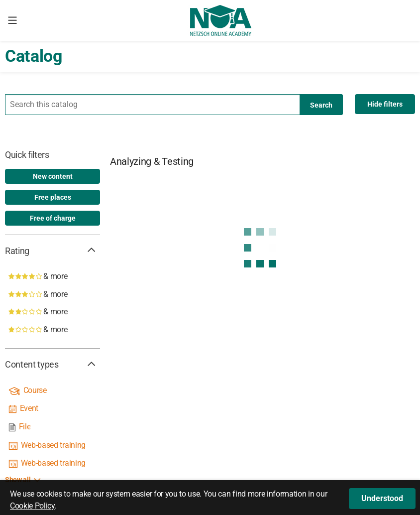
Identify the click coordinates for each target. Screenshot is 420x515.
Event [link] (29, 408)
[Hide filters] (385, 104)
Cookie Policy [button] (32, 506)
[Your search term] (174, 105)
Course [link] (35, 390)
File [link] (25, 427)
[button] (382, 499)
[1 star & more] (52, 330)
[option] (52, 176)
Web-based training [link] (53, 445)
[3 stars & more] (52, 294)
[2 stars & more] (52, 312)
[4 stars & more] (52, 276)
